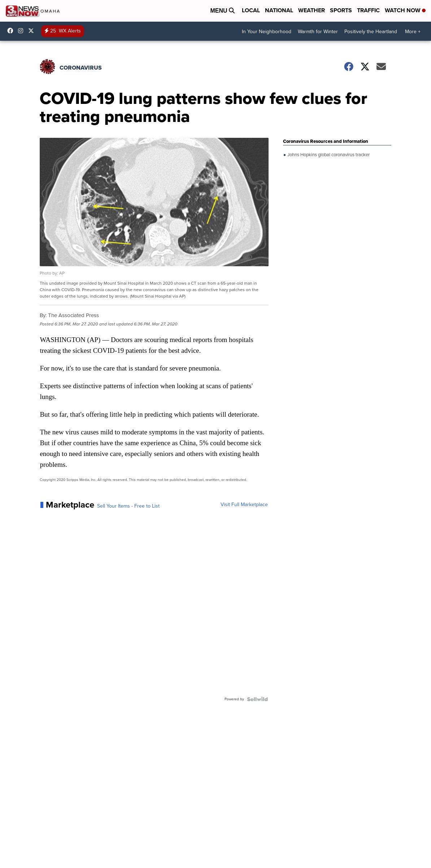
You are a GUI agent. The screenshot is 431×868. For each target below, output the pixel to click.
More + (413, 32)
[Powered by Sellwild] (257, 699)
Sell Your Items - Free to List (128, 506)
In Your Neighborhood (267, 32)
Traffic (368, 10)
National (279, 10)
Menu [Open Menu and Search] (222, 11)
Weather (312, 10)
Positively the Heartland (371, 32)
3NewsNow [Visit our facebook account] (12, 31)
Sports (341, 10)
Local (251, 10)
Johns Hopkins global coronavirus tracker (328, 155)
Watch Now (405, 10)
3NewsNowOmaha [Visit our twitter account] (33, 31)
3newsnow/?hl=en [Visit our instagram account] (22, 31)
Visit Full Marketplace (244, 505)
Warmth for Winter (318, 32)
